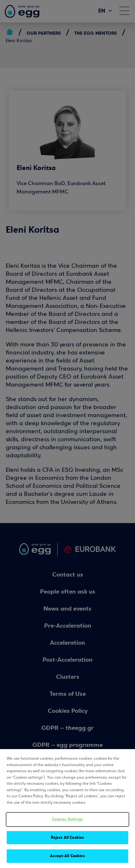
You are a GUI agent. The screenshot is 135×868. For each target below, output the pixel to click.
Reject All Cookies (67, 837)
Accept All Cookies (67, 856)
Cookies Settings (67, 819)
